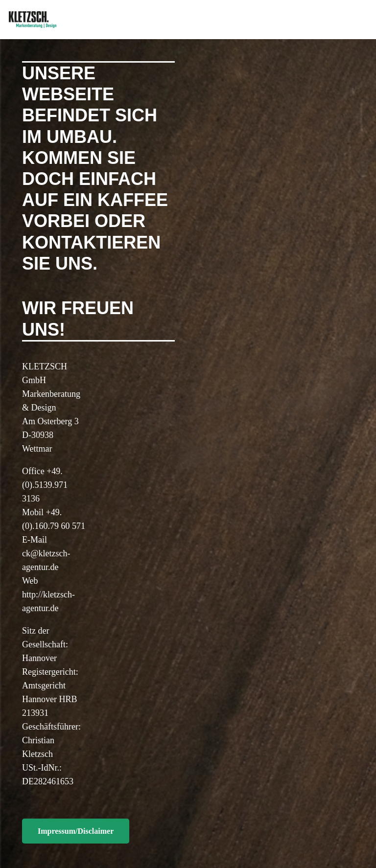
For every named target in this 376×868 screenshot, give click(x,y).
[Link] (33, 20)
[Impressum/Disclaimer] (76, 831)
